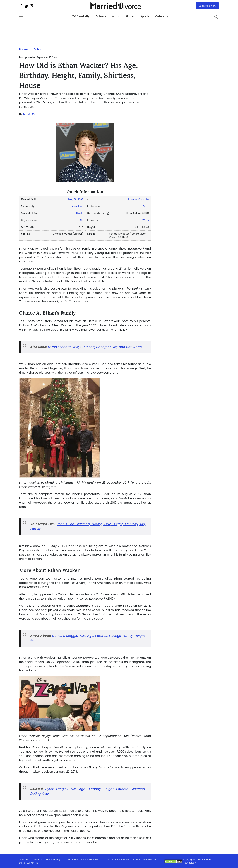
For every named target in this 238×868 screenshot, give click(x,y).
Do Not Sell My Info (29, 863)
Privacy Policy (53, 860)
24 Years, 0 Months (138, 199)
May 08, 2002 (76, 199)
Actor (116, 16)
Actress (101, 16)
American (78, 206)
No (82, 220)
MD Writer (29, 114)
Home (23, 49)
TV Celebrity (81, 16)
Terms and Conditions (31, 860)
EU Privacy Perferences (145, 860)
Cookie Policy (71, 860)
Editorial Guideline (91, 860)
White (146, 220)
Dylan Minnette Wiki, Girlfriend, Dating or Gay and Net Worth (95, 347)
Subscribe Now (207, 6)
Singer (130, 16)
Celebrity (162, 16)
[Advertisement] (48, 28)
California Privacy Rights (117, 860)
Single (80, 213)
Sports (145, 16)
